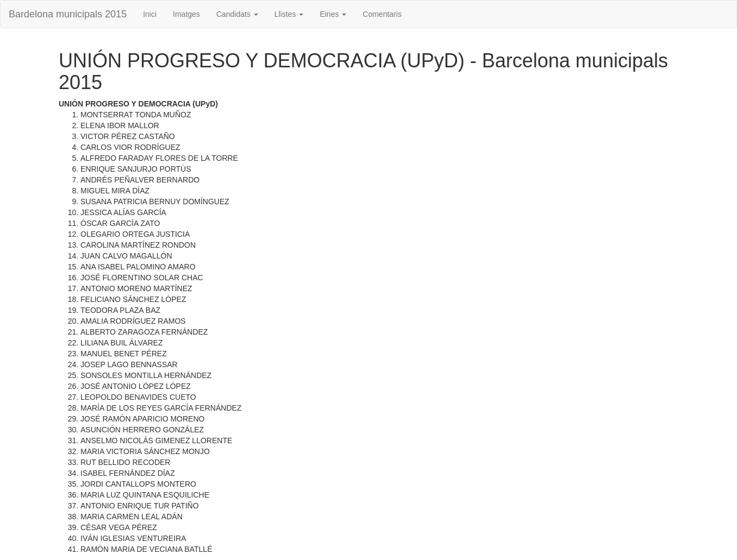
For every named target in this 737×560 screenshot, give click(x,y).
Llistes (289, 14)
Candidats (237, 14)
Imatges (186, 14)
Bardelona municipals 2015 (68, 14)
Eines (333, 14)
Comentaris (382, 14)
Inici (150, 14)
